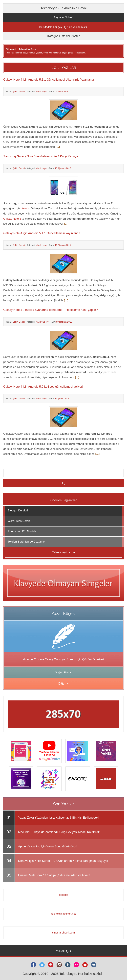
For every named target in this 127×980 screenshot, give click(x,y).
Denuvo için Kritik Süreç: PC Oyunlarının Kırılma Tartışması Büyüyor (63, 861)
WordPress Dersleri (20, 521)
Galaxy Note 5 (12, 219)
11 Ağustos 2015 (63, 245)
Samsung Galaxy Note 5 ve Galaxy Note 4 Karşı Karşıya (41, 156)
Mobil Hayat (41, 92)
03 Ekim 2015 (62, 92)
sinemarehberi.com (63, 933)
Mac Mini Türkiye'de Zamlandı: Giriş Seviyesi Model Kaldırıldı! (59, 832)
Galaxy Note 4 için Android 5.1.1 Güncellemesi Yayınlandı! (42, 233)
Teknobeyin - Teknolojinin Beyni (64, 8)
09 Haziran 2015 (64, 322)
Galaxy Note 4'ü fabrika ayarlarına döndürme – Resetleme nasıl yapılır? (51, 310)
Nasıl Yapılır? (42, 322)
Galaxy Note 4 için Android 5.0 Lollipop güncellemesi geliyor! (43, 387)
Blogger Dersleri (18, 511)
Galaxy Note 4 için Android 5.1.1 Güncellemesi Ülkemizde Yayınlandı (49, 80)
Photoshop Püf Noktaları (23, 531)
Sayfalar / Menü (63, 17)
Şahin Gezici (19, 92)
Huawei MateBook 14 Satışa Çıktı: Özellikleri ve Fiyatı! (54, 875)
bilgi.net (63, 895)
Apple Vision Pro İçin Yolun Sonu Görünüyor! (48, 846)
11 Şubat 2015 (62, 399)
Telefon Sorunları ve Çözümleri (27, 542)
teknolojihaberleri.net (63, 914)
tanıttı (26, 208)
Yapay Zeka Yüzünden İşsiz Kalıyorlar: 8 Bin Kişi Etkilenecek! (59, 818)
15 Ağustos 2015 (63, 168)
